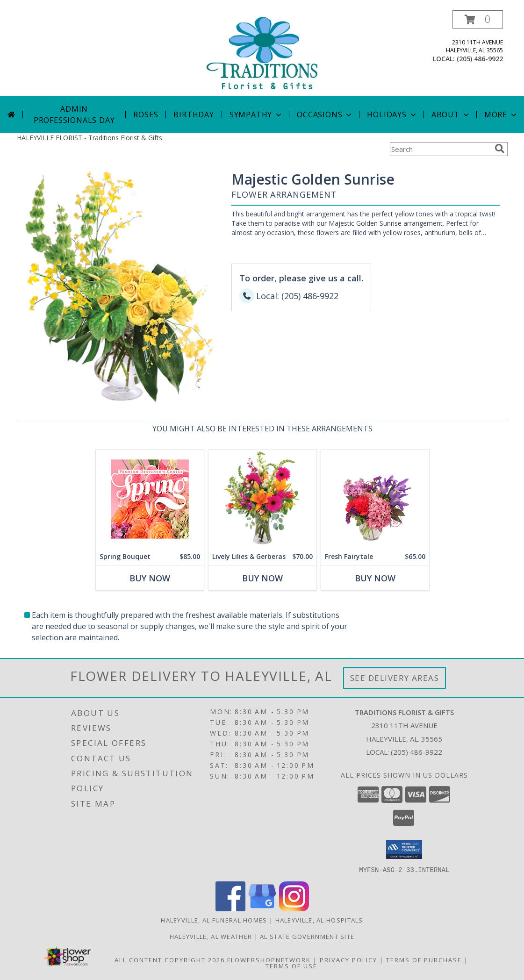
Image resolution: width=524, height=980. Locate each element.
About (451, 114)
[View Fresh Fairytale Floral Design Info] (375, 499)
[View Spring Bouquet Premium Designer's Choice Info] (149, 499)
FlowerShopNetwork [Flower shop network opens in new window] (269, 959)
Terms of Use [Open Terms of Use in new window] (291, 966)
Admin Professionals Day (74, 114)
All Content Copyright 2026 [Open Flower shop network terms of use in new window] (170, 959)
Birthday (194, 114)
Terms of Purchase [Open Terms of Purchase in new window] (424, 959)
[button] (478, 19)
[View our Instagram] (294, 908)
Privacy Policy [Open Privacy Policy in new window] (348, 959)
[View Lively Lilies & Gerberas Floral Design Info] (262, 499)
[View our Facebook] (230, 908)
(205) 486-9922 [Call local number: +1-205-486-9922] (480, 59)
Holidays (392, 114)
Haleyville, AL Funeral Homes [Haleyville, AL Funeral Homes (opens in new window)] (214, 920)
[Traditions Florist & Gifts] (262, 53)
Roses (146, 114)
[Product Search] (440, 149)
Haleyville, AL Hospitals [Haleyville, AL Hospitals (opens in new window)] (319, 920)
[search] (500, 149)
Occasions (325, 114)
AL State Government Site (307, 936)
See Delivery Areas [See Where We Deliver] (395, 678)
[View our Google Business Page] (262, 908)
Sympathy (256, 114)
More (501, 114)
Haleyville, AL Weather (211, 936)
